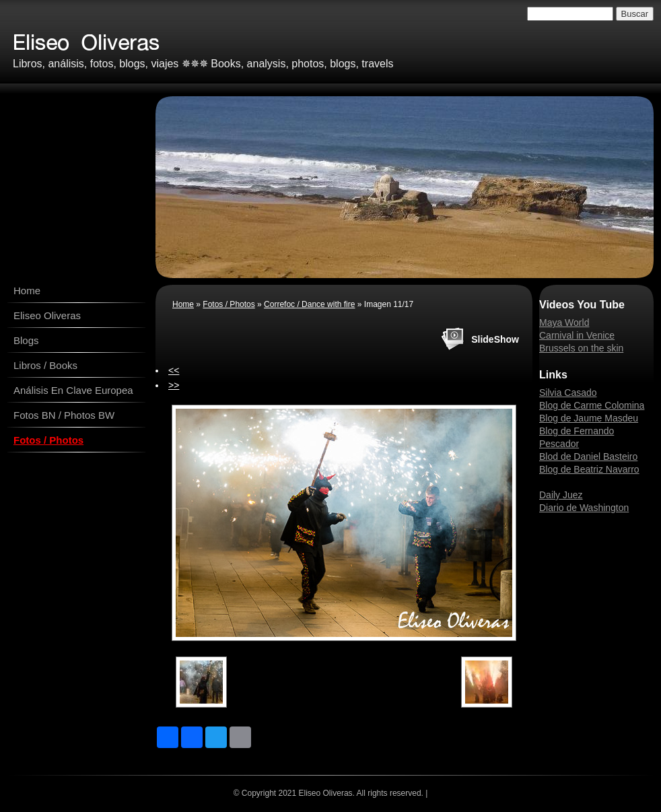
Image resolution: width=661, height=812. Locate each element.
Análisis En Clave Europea (73, 390)
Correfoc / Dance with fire (309, 304)
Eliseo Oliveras (47, 315)
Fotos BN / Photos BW (64, 415)
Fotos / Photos (48, 440)
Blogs (26, 340)
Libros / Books (45, 365)
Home (27, 291)
